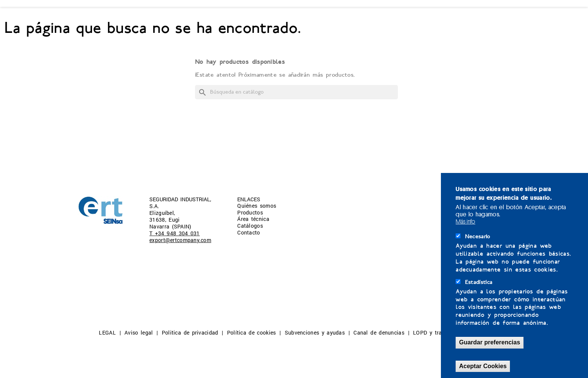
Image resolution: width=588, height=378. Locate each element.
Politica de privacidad (190, 332)
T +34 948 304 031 (175, 233)
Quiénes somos (257, 206)
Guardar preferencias (490, 342)
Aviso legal (139, 332)
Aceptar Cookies (483, 366)
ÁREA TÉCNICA (241, 20)
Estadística (479, 282)
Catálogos (250, 226)
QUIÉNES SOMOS (105, 20)
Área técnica (253, 219)
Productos (250, 212)
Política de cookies (252, 332)
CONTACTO (365, 20)
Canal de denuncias (379, 332)
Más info (465, 221)
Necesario (478, 237)
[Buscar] (296, 92)
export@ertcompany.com (180, 240)
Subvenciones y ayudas (315, 332)
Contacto (249, 232)
